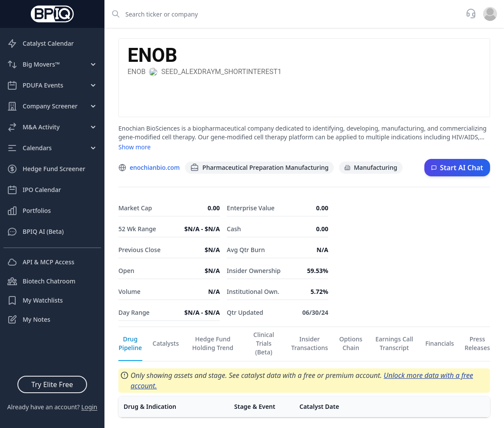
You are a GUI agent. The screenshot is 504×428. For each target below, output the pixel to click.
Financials (440, 343)
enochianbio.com (155, 167)
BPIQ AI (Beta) (35, 232)
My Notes (29, 320)
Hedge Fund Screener (46, 169)
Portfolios (29, 211)
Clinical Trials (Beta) (264, 343)
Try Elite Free (52, 384)
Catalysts (166, 343)
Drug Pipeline (130, 343)
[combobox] (282, 14)
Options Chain (351, 343)
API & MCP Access (41, 262)
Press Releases (477, 343)
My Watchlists (35, 300)
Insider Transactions (310, 343)
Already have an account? (52, 407)
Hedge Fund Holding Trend (213, 343)
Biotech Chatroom (41, 281)
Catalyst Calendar (40, 44)
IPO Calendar (34, 190)
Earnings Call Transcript (395, 343)
